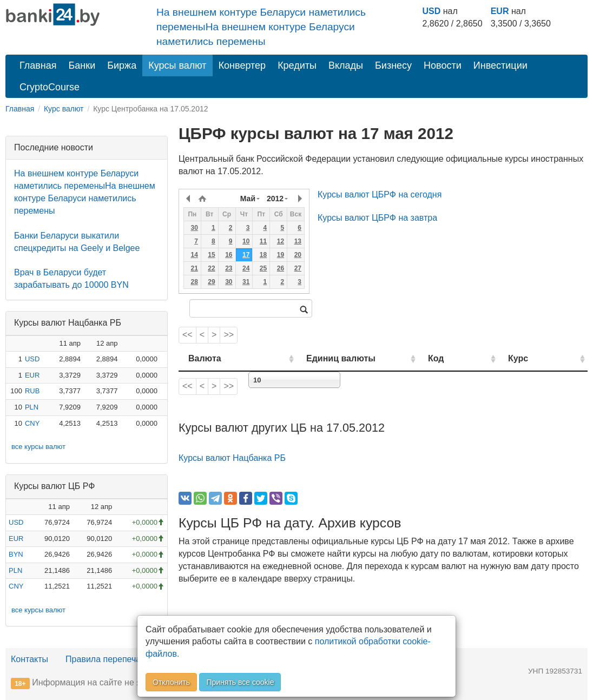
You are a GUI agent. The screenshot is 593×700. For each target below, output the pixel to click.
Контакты (29, 659)
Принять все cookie (240, 682)
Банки (82, 65)
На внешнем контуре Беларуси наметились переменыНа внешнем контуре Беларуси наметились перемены (261, 27)
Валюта (205, 358)
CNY (32, 423)
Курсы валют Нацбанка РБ (232, 458)
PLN (32, 407)
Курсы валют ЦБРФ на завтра (377, 218)
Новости (443, 65)
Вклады (346, 65)
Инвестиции (500, 65)
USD (431, 11)
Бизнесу (393, 65)
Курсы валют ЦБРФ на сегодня (380, 194)
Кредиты (297, 65)
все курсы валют (38, 447)
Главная (38, 65)
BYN (16, 554)
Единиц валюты (322, 358)
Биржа (122, 65)
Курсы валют (177, 65)
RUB (32, 391)
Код (463, 358)
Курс (532, 358)
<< (187, 335)
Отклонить (171, 682)
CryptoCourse (50, 87)
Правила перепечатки (109, 659)
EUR (500, 11)
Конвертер (242, 65)
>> (229, 335)
